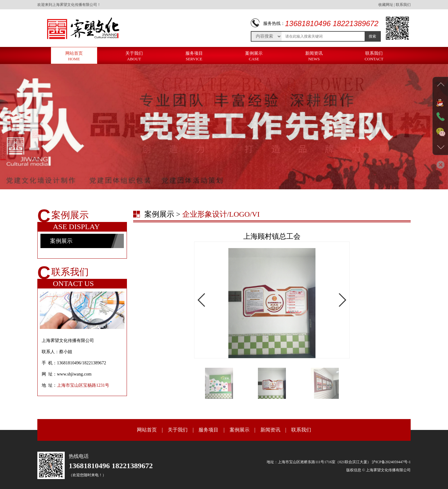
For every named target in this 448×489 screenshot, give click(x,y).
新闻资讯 (314, 56)
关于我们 (134, 56)
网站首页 (74, 56)
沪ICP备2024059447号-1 (391, 462)
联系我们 (403, 5)
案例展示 (254, 56)
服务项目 (194, 56)
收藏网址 (386, 5)
